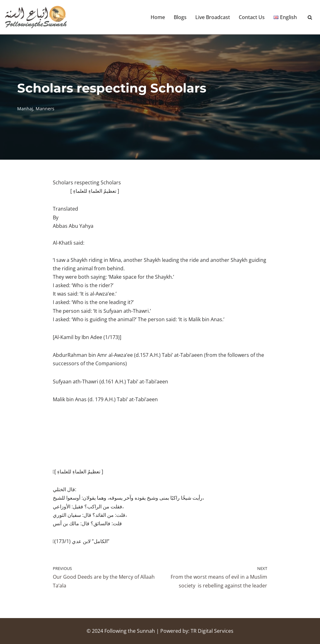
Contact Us (252, 17)
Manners (45, 109)
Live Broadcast (213, 17)
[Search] (310, 17)
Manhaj (25, 109)
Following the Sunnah (130, 631)
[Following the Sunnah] (36, 17)
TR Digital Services (212, 631)
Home (158, 17)
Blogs (180, 17)
